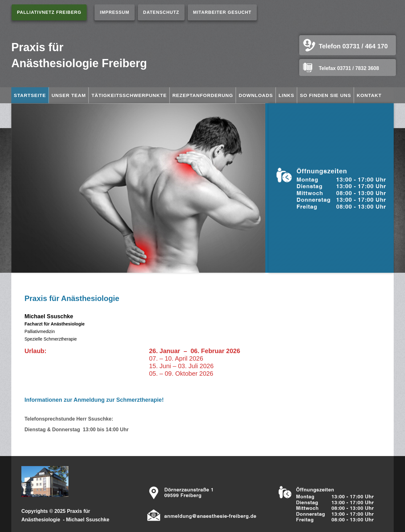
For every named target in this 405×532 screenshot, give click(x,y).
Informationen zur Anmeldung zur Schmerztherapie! (94, 400)
